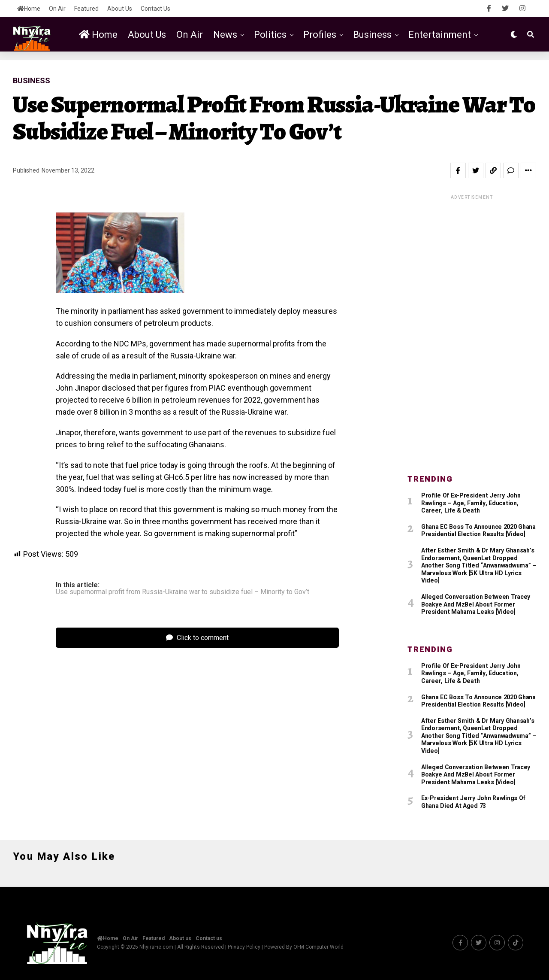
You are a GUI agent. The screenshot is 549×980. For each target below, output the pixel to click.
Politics (270, 35)
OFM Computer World (318, 946)
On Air (57, 9)
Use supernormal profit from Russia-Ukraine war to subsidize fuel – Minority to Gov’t (182, 592)
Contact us (155, 9)
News (225, 35)
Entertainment (440, 35)
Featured (86, 9)
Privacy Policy (244, 946)
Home (29, 9)
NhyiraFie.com (156, 946)
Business (372, 35)
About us (120, 9)
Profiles (320, 35)
